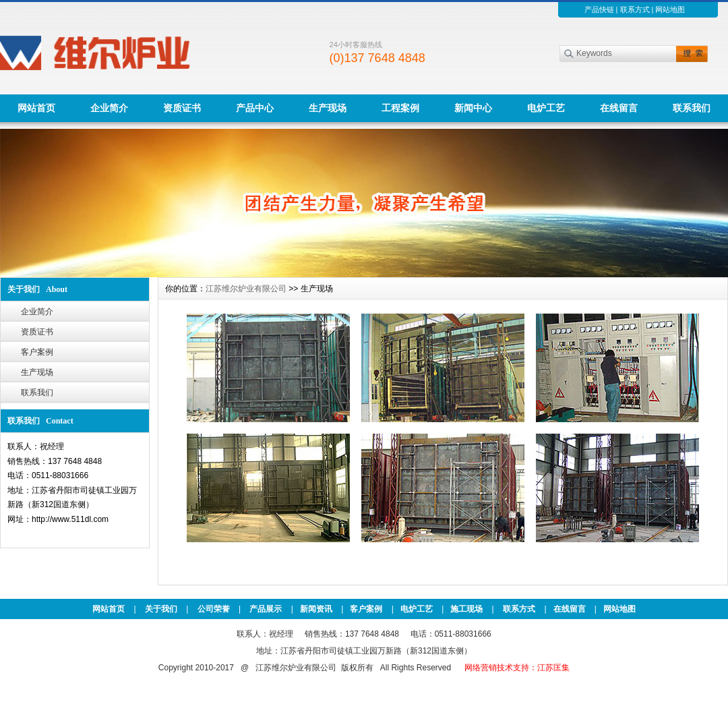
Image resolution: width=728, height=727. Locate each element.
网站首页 (36, 108)
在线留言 (619, 108)
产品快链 (599, 9)
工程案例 (400, 108)
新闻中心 (473, 108)
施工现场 (466, 609)
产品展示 (266, 609)
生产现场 (328, 108)
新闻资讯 (316, 609)
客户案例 (37, 352)
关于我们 (161, 609)
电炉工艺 (546, 108)
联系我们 (692, 108)
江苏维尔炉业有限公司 (246, 289)
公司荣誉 (214, 609)
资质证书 (182, 108)
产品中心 (255, 108)
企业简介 (109, 108)
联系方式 (635, 9)
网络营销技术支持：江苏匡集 (517, 668)
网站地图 (670, 9)
